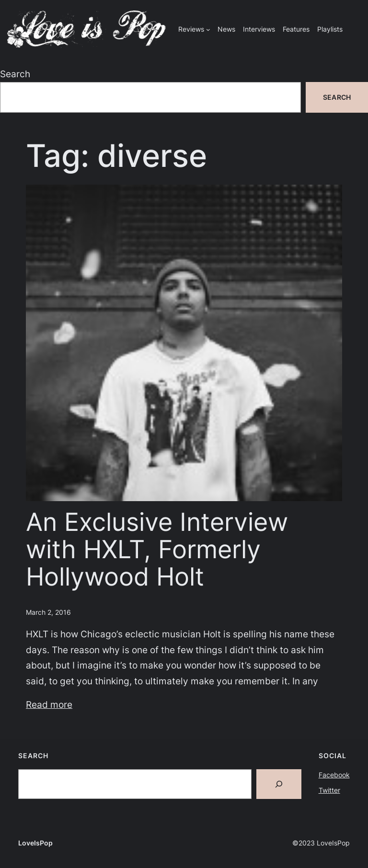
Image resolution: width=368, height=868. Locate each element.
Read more (49, 704)
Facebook (334, 775)
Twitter (329, 790)
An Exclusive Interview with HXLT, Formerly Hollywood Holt (157, 550)
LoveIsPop (35, 843)
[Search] (279, 784)
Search (15, 74)
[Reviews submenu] (208, 29)
